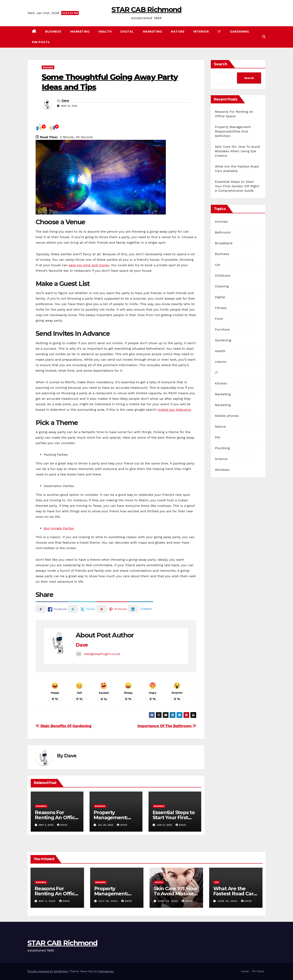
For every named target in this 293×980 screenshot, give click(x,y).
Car (218, 265)
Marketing (80, 32)
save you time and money (89, 265)
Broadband (224, 243)
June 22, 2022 (168, 901)
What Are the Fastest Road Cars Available (235, 894)
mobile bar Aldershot (174, 410)
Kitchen (221, 383)
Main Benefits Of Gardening (63, 726)
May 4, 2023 (48, 901)
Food (219, 319)
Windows (222, 470)
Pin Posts (41, 42)
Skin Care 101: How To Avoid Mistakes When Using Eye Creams (237, 151)
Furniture (222, 329)
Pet (218, 437)
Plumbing (222, 448)
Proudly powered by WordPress (48, 971)
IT (219, 32)
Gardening (240, 32)
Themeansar (106, 971)
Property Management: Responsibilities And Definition (233, 131)
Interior (201, 32)
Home (245, 971)
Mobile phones (227, 416)
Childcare (222, 275)
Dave (65, 101)
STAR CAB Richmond (146, 10)
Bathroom (223, 232)
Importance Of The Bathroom (167, 726)
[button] (264, 37)
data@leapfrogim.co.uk (98, 654)
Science (221, 459)
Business (53, 32)
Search (221, 64)
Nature (178, 32)
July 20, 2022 (108, 901)
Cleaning (222, 286)
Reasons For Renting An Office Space (56, 817)
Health (105, 32)
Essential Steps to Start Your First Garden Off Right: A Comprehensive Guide (237, 186)
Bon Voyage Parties (59, 528)
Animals (221, 222)
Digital (127, 32)
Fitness (221, 308)
